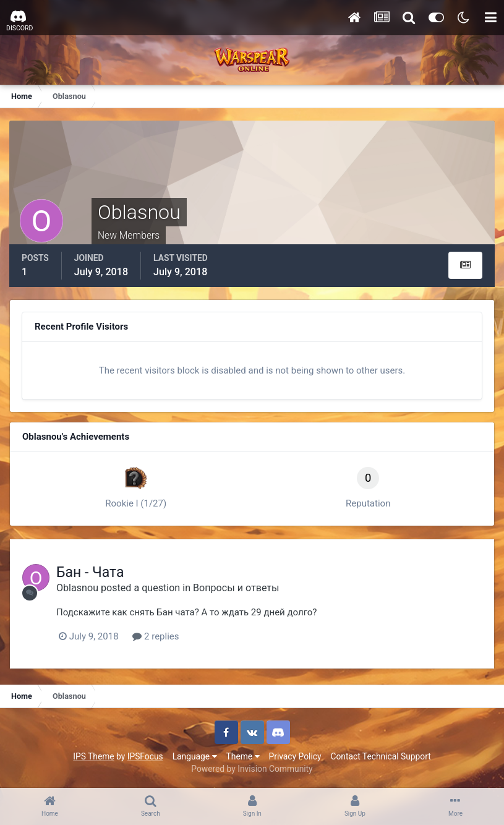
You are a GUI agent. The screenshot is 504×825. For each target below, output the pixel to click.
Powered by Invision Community (252, 769)
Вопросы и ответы (236, 588)
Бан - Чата (90, 572)
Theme (243, 756)
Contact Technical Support (380, 756)
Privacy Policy (295, 756)
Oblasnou (77, 588)
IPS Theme (93, 756)
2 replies (156, 636)
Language (195, 756)
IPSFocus (145, 756)
